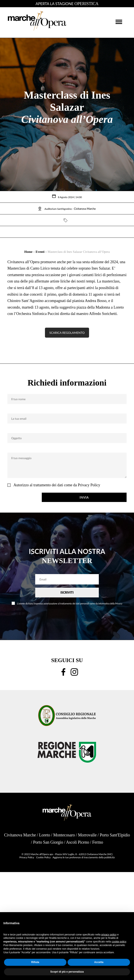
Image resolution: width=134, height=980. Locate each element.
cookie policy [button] (119, 942)
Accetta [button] (99, 962)
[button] (119, 22)
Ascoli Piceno (77, 842)
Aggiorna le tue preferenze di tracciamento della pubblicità (84, 857)
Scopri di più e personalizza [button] (67, 972)
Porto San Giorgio (48, 842)
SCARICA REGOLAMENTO (67, 333)
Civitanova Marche (20, 835)
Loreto (45, 835)
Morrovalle (87, 835)
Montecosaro (64, 835)
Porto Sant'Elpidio (115, 835)
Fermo (98, 842)
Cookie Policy (43, 857)
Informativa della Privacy (110, 603)
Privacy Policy (89, 485)
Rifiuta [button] (35, 962)
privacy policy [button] (109, 935)
